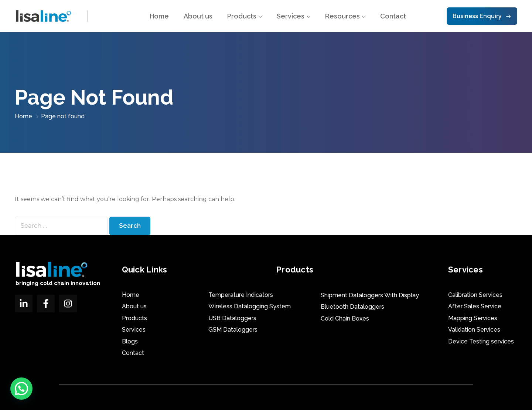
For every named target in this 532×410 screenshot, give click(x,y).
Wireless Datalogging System (250, 306)
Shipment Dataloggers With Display (370, 295)
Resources (342, 16)
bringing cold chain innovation (58, 283)
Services (291, 16)
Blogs (130, 341)
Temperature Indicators (241, 295)
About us (198, 16)
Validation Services (474, 330)
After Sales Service (475, 306)
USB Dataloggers (232, 318)
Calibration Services (475, 295)
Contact (393, 16)
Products (242, 16)
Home (159, 16)
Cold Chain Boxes (345, 318)
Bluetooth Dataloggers (352, 307)
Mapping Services (473, 318)
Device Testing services (481, 341)
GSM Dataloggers (233, 330)
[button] (21, 389)
